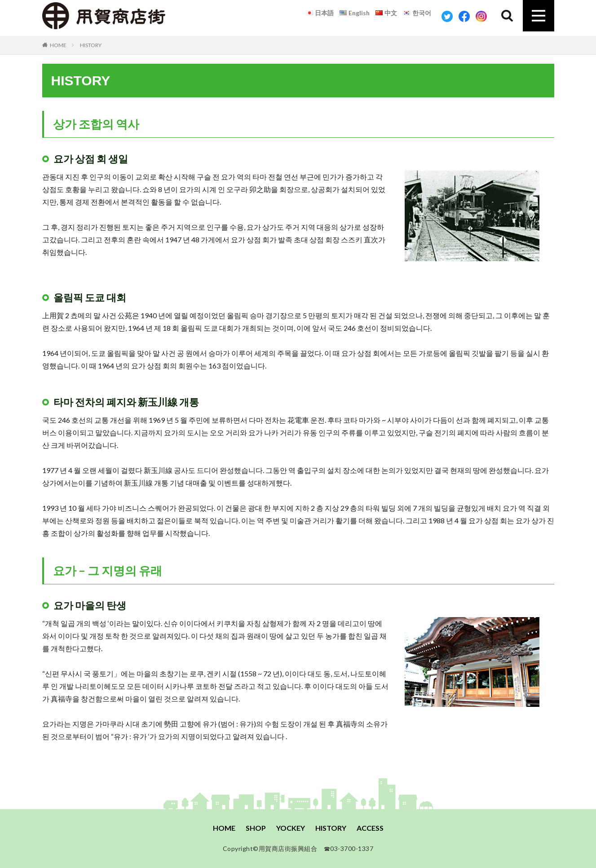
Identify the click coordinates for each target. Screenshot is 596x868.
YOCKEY (291, 828)
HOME (58, 45)
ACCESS (370, 828)
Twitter (447, 16)
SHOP (256, 828)
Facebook (464, 16)
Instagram (481, 16)
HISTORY (91, 45)
